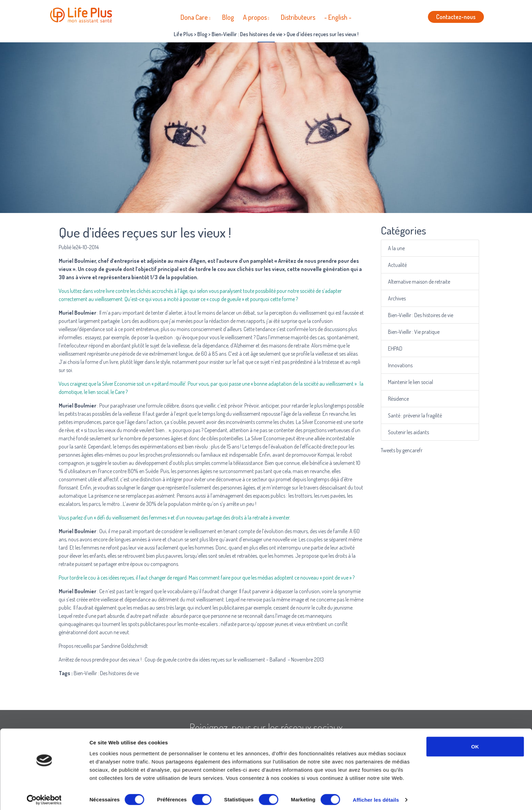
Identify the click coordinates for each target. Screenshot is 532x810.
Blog (228, 17)
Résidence (399, 399)
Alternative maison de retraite (419, 282)
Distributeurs (298, 17)
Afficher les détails (376, 797)
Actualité (398, 265)
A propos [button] (255, 17)
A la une (397, 248)
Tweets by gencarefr (402, 450)
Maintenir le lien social (411, 382)
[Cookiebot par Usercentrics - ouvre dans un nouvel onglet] (44, 797)
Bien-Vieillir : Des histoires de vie (421, 315)
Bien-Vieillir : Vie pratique (414, 332)
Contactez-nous (456, 17)
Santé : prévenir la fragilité (415, 416)
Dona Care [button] (194, 17)
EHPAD (396, 349)
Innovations (401, 365)
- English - (338, 17)
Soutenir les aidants (409, 432)
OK (475, 743)
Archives (398, 299)
